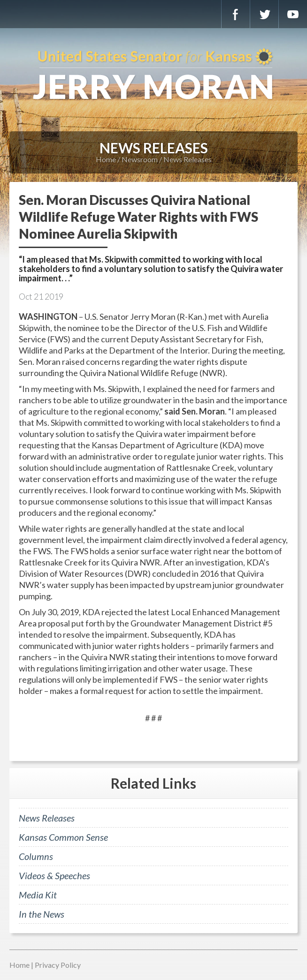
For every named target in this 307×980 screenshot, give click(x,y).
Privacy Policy (58, 965)
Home (106, 159)
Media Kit (38, 895)
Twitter (264, 14)
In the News (42, 914)
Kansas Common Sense (63, 837)
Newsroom (140, 159)
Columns (36, 856)
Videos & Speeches (54, 875)
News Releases (188, 159)
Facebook (236, 14)
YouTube (293, 14)
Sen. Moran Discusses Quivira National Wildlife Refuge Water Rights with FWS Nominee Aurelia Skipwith (138, 217)
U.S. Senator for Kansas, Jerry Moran (153, 75)
